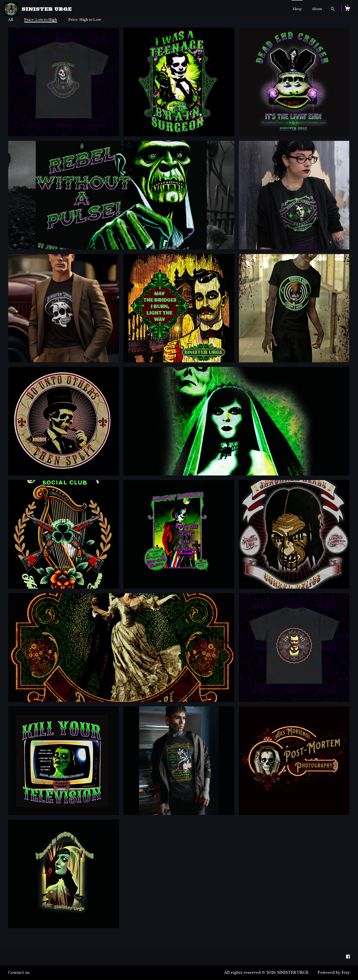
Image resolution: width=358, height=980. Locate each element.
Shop (297, 9)
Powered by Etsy (334, 972)
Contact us (19, 972)
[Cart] (347, 9)
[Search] (333, 9)
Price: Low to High (41, 20)
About (317, 9)
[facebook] (348, 957)
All (11, 20)
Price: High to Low (85, 20)
